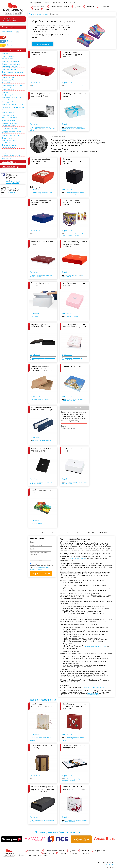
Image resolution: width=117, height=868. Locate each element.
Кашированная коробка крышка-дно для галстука (42, 408)
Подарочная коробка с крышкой (95, 647)
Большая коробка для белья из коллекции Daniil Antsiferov (75, 244)
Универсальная (7, 158)
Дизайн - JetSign (108, 864)
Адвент (34, 779)
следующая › (90, 532)
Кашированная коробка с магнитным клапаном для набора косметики (42, 789)
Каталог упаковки (39, 7)
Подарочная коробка (72, 366)
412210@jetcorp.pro (12, 192)
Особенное (11, 45)
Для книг (5, 75)
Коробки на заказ (8, 115)
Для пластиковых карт (10, 69)
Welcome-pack (7, 153)
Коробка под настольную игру (42, 491)
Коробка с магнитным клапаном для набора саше (75, 788)
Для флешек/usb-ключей (10, 95)
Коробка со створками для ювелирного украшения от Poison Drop (74, 706)
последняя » (103, 532)
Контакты (48, 9)
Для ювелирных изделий (10, 67)
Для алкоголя (7, 54)
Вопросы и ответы (101, 851)
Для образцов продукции (11, 61)
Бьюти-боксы (7, 83)
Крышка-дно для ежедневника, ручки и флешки (72, 55)
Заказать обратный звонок (60, 7)
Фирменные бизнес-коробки (12, 156)
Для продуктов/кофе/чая (11, 102)
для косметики (36, 127)
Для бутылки (6, 110)
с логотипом (45, 86)
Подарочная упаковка (9, 128)
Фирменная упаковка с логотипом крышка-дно (41, 326)
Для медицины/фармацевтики (12, 85)
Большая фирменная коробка (40, 284)
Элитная (84, 86)
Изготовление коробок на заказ (93, 687)
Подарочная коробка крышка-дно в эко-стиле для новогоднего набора (41, 368)
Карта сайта (87, 853)
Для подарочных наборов (11, 135)
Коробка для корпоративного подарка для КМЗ (42, 706)
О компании (91, 7)
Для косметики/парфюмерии (12, 64)
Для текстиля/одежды (9, 145)
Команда (36, 9)
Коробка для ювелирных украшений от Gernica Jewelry (42, 203)
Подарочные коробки (9, 126)
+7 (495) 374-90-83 (10, 194)
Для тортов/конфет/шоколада (12, 105)
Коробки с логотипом (9, 118)
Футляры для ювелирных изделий (13, 107)
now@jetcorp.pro (93, 694)
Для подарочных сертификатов (13, 72)
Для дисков (6, 92)
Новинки (10, 37)
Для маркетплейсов (9, 80)
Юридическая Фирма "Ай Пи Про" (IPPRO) (13, 182)
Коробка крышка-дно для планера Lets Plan (42, 450)
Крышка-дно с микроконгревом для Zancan (72, 161)
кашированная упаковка (78, 558)
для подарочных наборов (37, 194)
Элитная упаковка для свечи (72, 450)
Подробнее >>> (35, 83)
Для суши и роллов (8, 56)
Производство (105, 7)
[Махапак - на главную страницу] (13, 9)
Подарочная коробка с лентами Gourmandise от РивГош (73, 203)
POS (3, 150)
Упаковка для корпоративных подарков (72, 128)
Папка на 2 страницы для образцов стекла (74, 747)
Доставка (78, 7)
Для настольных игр (9, 77)
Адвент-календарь (8, 59)
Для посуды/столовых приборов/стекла (10, 89)
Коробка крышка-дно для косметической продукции (74, 326)
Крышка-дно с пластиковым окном (75, 95)
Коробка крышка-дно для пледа (42, 243)
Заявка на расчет (43, 44)
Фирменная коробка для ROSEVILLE (41, 53)
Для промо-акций (8, 113)
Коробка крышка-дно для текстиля (74, 284)
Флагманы (10, 41)
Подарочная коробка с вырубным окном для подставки (41, 161)
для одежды (52, 86)
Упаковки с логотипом (10, 123)
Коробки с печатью (9, 120)
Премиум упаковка (8, 148)
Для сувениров (7, 138)
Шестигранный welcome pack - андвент (41, 747)
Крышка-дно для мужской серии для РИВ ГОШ (42, 95)
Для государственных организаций (9, 142)
